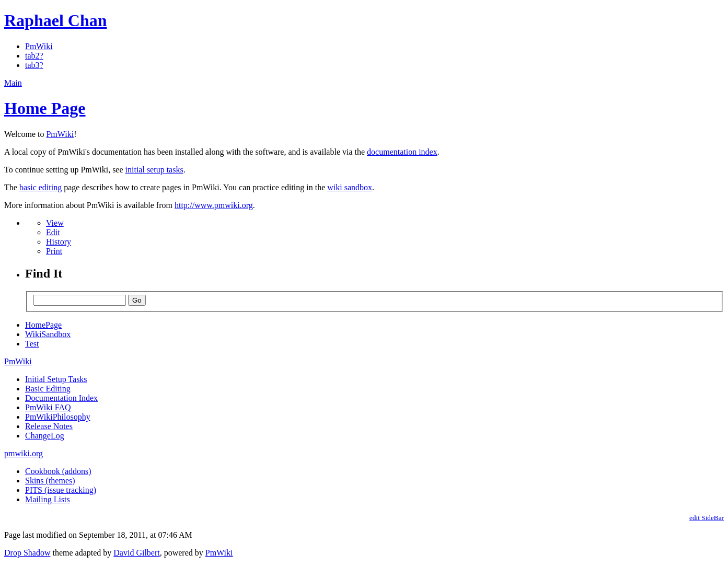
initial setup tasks (154, 170)
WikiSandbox (48, 334)
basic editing (41, 187)
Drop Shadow (27, 553)
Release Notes (49, 426)
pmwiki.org (24, 453)
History (59, 242)
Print (54, 251)
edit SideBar (707, 518)
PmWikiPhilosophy (58, 417)
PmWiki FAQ (48, 407)
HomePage (43, 325)
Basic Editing (48, 389)
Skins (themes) (50, 481)
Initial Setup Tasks (56, 379)
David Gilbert (136, 553)
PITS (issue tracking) (61, 490)
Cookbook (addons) (58, 471)
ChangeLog (45, 436)
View (55, 223)
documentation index (402, 152)
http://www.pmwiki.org (214, 205)
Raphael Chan (56, 20)
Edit (53, 232)
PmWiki (39, 46)
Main (13, 83)
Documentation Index (61, 398)
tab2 (32, 56)
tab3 (32, 65)
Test (32, 344)
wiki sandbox (350, 187)
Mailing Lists (48, 499)
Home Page (45, 108)
